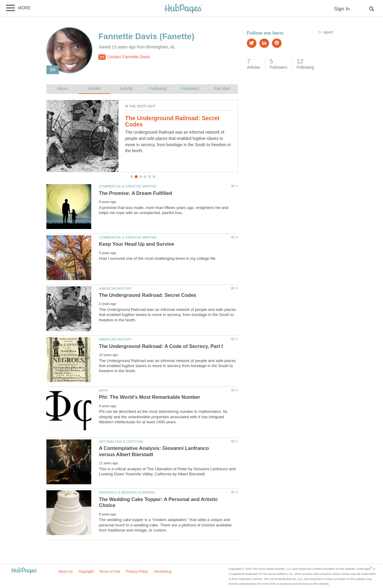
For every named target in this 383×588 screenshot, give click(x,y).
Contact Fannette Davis (124, 57)
